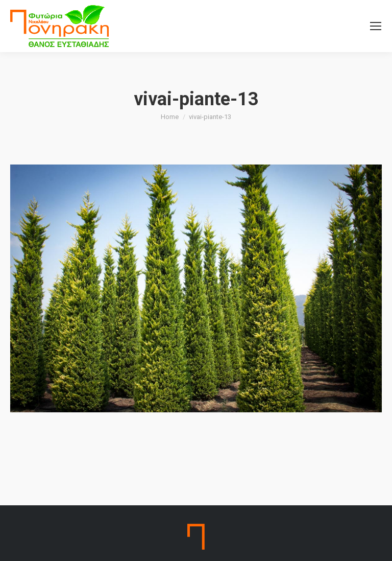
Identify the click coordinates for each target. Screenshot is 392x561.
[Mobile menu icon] (376, 26)
